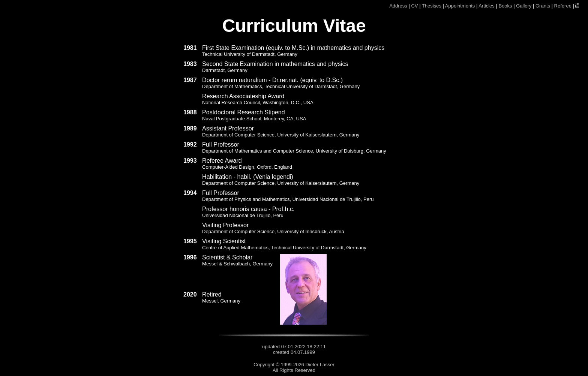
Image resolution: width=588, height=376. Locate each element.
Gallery (524, 6)
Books (505, 6)
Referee (563, 6)
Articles (487, 6)
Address (398, 6)
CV (414, 6)
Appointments (460, 6)
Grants (543, 6)
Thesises (432, 6)
